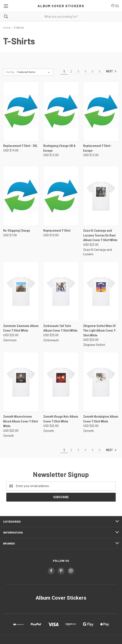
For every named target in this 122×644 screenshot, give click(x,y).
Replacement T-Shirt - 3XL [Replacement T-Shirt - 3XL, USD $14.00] (20, 146)
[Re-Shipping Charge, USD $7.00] (21, 196)
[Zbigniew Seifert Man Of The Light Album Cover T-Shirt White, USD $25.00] (101, 291)
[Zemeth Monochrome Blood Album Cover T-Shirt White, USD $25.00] (21, 382)
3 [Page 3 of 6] (78, 72)
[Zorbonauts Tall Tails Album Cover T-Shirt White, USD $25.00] (61, 291)
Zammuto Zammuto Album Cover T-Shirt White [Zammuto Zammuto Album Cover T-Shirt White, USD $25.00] (21, 328)
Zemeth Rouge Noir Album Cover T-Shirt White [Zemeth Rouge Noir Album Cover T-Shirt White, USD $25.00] (61, 419)
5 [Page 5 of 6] (93, 72)
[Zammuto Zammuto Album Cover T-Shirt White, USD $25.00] (21, 291)
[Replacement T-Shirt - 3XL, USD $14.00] (21, 111)
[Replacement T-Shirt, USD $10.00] (61, 196)
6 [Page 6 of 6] (100, 72)
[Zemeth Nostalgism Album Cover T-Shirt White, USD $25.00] (101, 382)
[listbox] (34, 72)
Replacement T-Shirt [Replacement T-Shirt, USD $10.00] (57, 231)
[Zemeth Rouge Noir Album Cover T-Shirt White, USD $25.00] (61, 382)
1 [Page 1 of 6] (64, 72)
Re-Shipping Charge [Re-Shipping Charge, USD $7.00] (17, 231)
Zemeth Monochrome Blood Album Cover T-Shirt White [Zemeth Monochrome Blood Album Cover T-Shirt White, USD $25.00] (20, 421)
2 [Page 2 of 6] (71, 72)
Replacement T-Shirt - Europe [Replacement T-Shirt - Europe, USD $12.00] (98, 148)
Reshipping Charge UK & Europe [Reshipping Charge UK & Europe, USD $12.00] (59, 148)
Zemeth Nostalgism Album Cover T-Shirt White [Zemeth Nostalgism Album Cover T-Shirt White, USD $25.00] (101, 419)
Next (111, 71)
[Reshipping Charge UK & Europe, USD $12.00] (61, 111)
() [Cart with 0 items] (115, 6)
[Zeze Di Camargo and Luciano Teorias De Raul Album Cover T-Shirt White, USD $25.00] (101, 196)
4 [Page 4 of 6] (85, 72)
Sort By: (10, 72)
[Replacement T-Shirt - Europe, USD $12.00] (101, 111)
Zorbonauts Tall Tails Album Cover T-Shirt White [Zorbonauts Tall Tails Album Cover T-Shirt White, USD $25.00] (60, 328)
